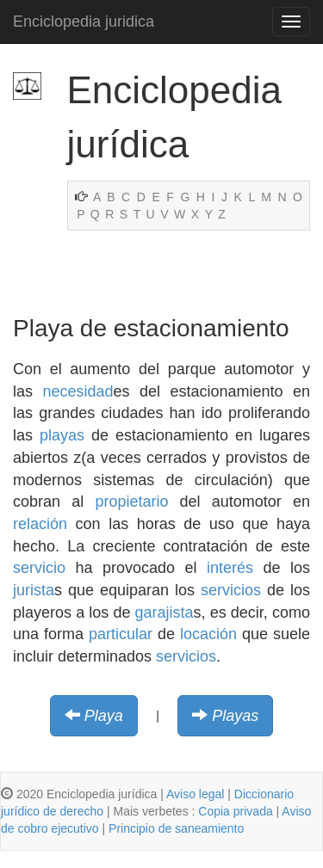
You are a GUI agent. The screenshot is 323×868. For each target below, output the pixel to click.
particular (121, 634)
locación (208, 634)
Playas (235, 716)
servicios (231, 590)
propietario (131, 502)
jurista (34, 590)
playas (62, 435)
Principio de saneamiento (176, 828)
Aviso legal (195, 794)
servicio (39, 568)
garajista (165, 613)
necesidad (78, 391)
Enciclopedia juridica (84, 22)
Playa (104, 716)
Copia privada (235, 811)
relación (40, 524)
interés (230, 568)
